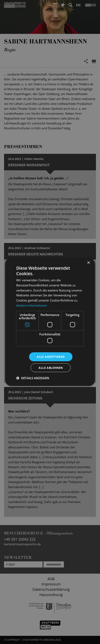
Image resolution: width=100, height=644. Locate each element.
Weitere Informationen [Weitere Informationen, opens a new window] (32, 305)
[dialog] (50, 322)
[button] (33, 378)
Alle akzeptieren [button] (51, 356)
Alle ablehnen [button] (51, 368)
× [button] (88, 263)
